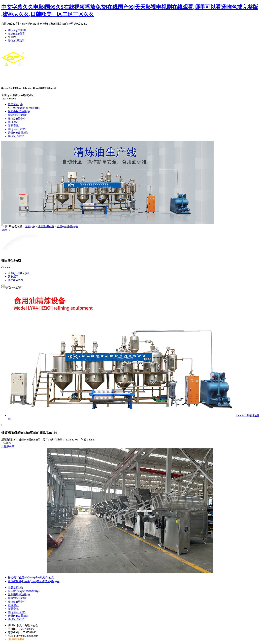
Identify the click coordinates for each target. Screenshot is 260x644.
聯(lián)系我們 (16, 41)
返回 (6, 230)
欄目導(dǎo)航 (46, 226)
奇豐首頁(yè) (15, 104)
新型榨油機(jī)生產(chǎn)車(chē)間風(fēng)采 (34, 581)
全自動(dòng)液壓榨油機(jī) (24, 108)
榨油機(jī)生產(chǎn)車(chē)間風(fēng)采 (31, 578)
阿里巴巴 (13, 37)
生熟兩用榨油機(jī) (19, 111)
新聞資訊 (13, 126)
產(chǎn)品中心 (17, 119)
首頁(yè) (30, 226)
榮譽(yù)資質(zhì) (18, 133)
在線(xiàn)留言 (16, 34)
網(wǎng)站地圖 (17, 30)
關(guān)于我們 (17, 129)
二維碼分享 (8, 447)
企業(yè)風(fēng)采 (68, 226)
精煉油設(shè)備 (17, 115)
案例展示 (13, 122)
